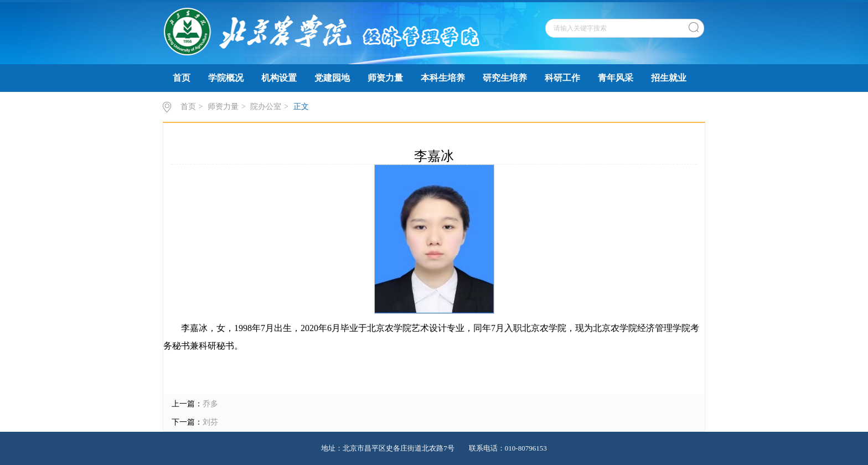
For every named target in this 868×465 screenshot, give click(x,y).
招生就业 (669, 78)
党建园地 (332, 78)
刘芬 (210, 422)
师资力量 (385, 78)
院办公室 (266, 107)
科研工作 (562, 78)
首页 (182, 78)
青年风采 (616, 78)
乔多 (210, 404)
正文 (301, 107)
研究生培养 (505, 78)
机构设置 (279, 78)
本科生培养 (443, 78)
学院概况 (226, 78)
